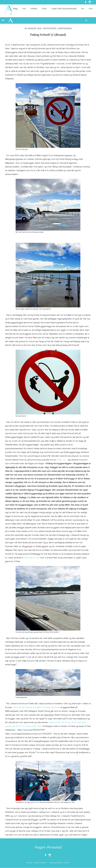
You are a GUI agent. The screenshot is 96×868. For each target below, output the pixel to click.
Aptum (67, 862)
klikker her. (61, 460)
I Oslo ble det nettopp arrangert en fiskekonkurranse (36, 707)
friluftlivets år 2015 (32, 557)
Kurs (24, 8)
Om (83, 8)
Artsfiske (34, 8)
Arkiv (91, 8)
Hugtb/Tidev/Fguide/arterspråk (64, 8)
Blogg (15, 8)
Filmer (44, 8)
